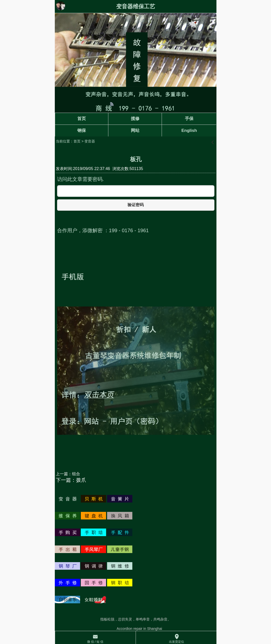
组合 (76, 474)
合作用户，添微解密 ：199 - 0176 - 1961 (103, 230)
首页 (77, 141)
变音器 (90, 141)
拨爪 (81, 480)
